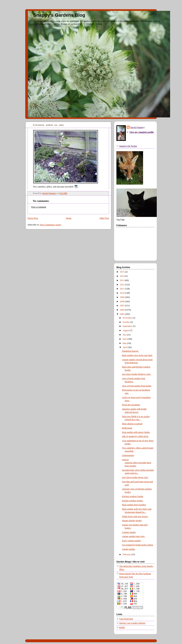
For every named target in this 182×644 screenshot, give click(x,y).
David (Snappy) (137, 127)
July (125, 335)
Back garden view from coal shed (137, 355)
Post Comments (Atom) (50, 225)
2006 (122, 310)
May (125, 343)
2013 (122, 280)
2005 (122, 314)
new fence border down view (135, 477)
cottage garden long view (134, 536)
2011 (122, 289)
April (125, 347)
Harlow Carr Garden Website (132, 623)
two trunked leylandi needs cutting (138, 545)
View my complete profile (142, 132)
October (127, 322)
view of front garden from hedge (137, 386)
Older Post (104, 218)
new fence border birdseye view (137, 374)
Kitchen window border (133, 496)
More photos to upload (132, 424)
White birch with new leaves (135, 516)
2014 (122, 276)
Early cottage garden (132, 541)
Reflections (127, 428)
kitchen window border (133, 501)
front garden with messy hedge (136, 432)
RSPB (122, 627)
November (128, 318)
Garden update (129, 549)
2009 (122, 297)
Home (69, 218)
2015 (122, 272)
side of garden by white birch (136, 436)
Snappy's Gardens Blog (59, 15)
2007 (122, 306)
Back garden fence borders (134, 505)
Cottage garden (129, 532)
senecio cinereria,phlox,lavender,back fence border (137, 463)
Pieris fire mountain (131, 405)
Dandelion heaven (131, 351)
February (127, 554)
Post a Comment (39, 207)
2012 (122, 285)
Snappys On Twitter (128, 146)
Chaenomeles (128, 455)
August (126, 330)
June (125, 339)
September (128, 326)
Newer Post (33, 218)
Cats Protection (126, 619)
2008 (122, 301)
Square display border (132, 521)
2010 (122, 293)
